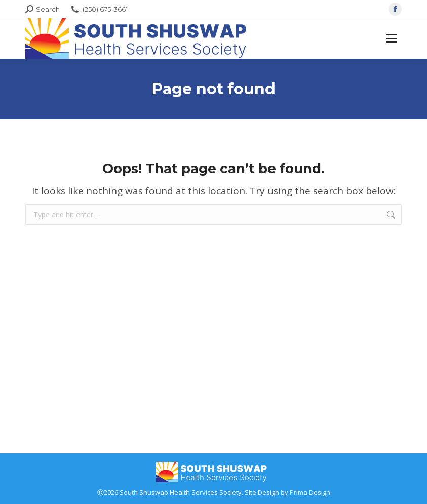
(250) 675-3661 (99, 9)
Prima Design (310, 492)
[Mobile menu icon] (392, 38)
